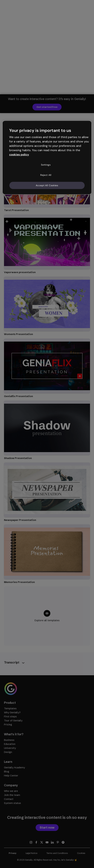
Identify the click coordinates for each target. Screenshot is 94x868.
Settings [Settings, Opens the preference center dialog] (46, 165)
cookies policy (19, 154)
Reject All (46, 175)
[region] (47, 158)
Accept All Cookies (47, 185)
